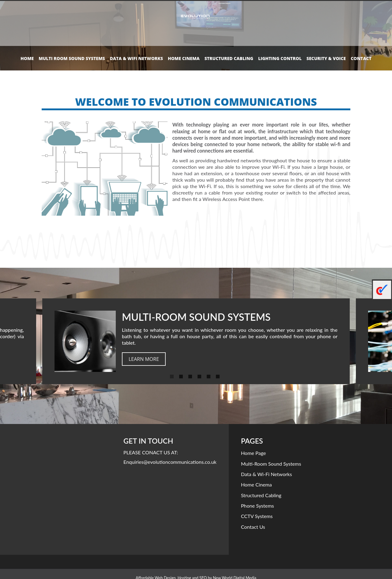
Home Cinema (184, 58)
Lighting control (280, 58)
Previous (8, 341)
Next (384, 341)
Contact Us (253, 527)
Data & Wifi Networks (136, 58)
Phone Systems (258, 506)
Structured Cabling (229, 58)
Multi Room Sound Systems (72, 58)
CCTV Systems (257, 516)
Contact (361, 58)
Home (27, 58)
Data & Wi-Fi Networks (267, 474)
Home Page (254, 453)
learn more (144, 359)
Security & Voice (326, 58)
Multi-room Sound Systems (271, 464)
